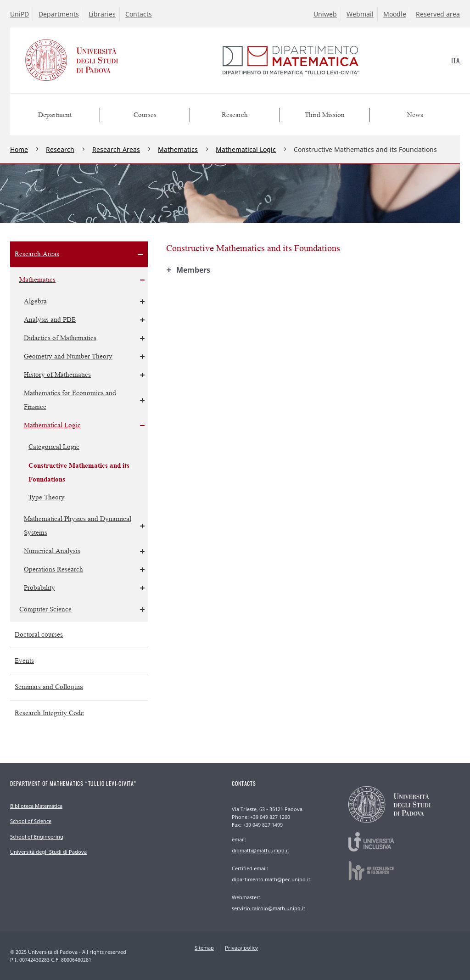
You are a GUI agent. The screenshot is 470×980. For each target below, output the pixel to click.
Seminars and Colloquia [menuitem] (49, 687)
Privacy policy (241, 948)
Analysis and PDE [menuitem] (50, 320)
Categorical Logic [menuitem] (54, 447)
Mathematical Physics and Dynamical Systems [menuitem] (78, 526)
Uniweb (325, 14)
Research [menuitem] (235, 115)
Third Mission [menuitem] (325, 115)
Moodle (395, 14)
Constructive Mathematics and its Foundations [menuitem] (79, 472)
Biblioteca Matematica (36, 806)
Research (60, 149)
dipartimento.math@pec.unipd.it (271, 879)
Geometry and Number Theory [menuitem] (68, 356)
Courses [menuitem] (145, 115)
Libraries (102, 14)
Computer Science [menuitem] (45, 609)
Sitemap (204, 948)
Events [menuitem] (24, 661)
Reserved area (438, 14)
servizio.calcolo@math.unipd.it (269, 908)
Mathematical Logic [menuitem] (52, 425)
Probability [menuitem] (39, 588)
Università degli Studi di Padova (48, 852)
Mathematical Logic (246, 149)
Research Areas (116, 149)
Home (19, 149)
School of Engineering (37, 837)
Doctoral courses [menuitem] (39, 635)
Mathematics (178, 149)
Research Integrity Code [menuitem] (49, 713)
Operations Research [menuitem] (53, 569)
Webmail (360, 14)
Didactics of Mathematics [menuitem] (60, 338)
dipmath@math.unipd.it (260, 850)
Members (193, 270)
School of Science (31, 821)
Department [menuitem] (55, 115)
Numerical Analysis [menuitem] (52, 551)
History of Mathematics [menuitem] (57, 375)
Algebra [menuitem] (35, 301)
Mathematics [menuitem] (37, 280)
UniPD (20, 14)
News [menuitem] (415, 115)
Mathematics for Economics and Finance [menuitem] (70, 400)
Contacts (139, 14)
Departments (59, 14)
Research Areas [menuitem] (37, 254)
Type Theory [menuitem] (47, 497)
